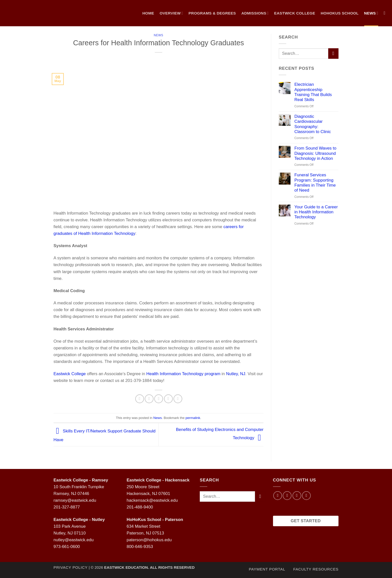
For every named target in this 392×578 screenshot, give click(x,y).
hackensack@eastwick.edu (152, 500)
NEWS (371, 13)
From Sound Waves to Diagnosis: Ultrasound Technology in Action (315, 153)
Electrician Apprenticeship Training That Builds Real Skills (313, 92)
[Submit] (333, 53)
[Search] (386, 13)
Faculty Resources (316, 569)
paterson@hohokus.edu (149, 540)
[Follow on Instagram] (287, 496)
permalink (193, 418)
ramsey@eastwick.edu (75, 500)
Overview (171, 13)
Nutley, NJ (236, 374)
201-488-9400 (140, 507)
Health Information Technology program (183, 374)
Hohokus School (340, 13)
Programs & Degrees (212, 13)
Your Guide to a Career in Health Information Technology (316, 212)
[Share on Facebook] (140, 399)
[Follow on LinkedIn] (306, 496)
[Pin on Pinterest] (168, 399)
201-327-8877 (67, 507)
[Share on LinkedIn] (178, 399)
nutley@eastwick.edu (73, 540)
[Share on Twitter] (149, 399)
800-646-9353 (140, 547)
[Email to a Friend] (159, 399)
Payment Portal (267, 569)
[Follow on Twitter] (297, 496)
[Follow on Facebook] (278, 496)
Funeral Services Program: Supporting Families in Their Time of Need (315, 183)
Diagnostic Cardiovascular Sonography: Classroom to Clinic (312, 124)
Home (148, 13)
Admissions (255, 13)
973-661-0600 (67, 547)
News (158, 35)
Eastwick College (294, 13)
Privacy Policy (70, 567)
